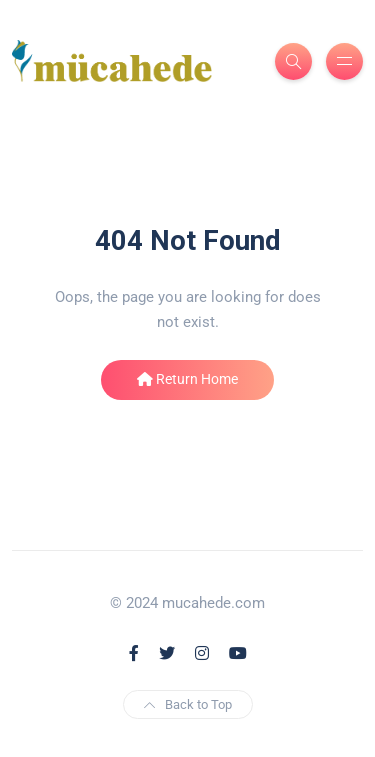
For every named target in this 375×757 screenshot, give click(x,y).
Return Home (187, 379)
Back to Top (188, 704)
